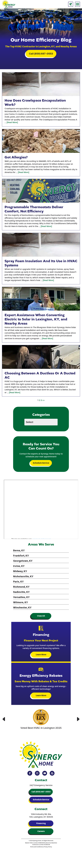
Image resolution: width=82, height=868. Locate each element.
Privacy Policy (48, 847)
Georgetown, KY (23, 561)
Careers (41, 831)
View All (41, 616)
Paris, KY (18, 582)
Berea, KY (19, 550)
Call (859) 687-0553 (41, 54)
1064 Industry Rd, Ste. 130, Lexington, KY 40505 (41, 816)
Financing (41, 823)
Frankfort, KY (21, 556)
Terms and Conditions (36, 847)
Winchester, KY (22, 608)
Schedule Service (41, 463)
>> (43, 400)
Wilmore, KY (20, 602)
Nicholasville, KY (23, 576)
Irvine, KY (19, 566)
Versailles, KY (21, 597)
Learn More (41, 655)
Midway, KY (20, 571)
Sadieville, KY (21, 592)
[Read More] (12, 122)
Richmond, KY (21, 587)
